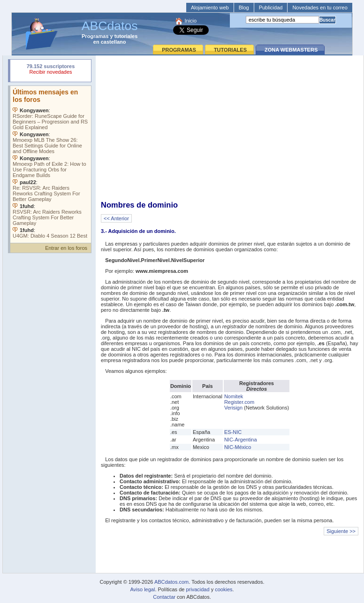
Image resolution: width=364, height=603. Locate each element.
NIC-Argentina (241, 440)
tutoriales (126, 36)
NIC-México (238, 447)
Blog (244, 8)
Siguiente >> (341, 531)
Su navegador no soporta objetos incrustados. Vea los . (51, 162)
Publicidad (271, 8)
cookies (224, 589)
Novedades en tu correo (320, 8)
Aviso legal (142, 589)
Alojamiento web (210, 8)
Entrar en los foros (66, 248)
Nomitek (234, 396)
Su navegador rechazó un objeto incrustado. (51, 70)
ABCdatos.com (171, 582)
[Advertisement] (230, 127)
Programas (95, 36)
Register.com (239, 402)
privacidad (197, 589)
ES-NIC (233, 432)
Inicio (190, 21)
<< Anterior (116, 218)
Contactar (164, 597)
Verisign (233, 408)
